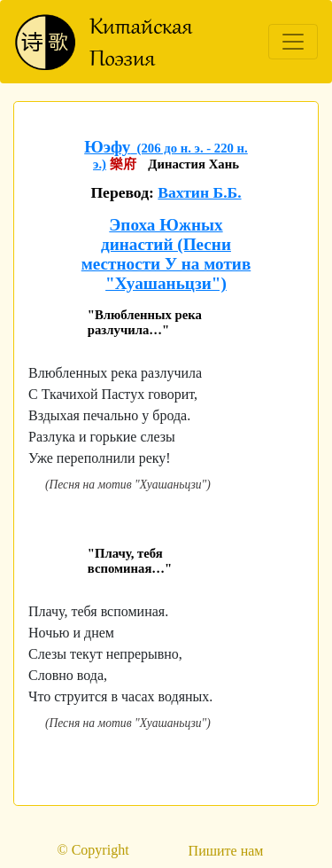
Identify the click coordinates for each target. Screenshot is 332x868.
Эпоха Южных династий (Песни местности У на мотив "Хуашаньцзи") (166, 254)
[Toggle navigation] (293, 42)
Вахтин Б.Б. (199, 192)
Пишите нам (226, 851)
